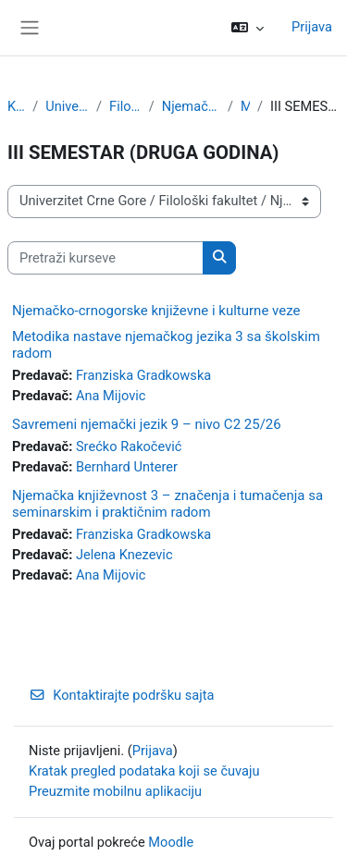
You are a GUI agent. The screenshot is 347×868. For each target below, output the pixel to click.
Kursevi (16, 106)
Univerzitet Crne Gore (67, 106)
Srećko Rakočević (129, 446)
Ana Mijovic (111, 396)
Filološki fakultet (125, 106)
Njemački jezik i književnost (191, 106)
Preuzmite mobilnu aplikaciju (115, 791)
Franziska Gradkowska (143, 375)
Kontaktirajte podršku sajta (121, 695)
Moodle (171, 842)
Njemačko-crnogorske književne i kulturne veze (156, 311)
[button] (248, 28)
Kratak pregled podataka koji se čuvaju (144, 771)
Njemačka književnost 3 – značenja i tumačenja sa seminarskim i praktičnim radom (167, 504)
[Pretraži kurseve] (105, 258)
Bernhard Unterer (127, 467)
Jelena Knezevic (124, 555)
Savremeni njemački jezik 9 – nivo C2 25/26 (147, 424)
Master (245, 106)
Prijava (312, 27)
